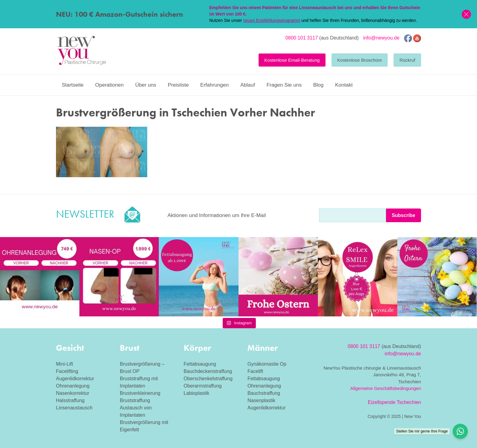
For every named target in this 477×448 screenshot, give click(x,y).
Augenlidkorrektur (75, 379)
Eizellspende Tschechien (394, 402)
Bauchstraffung (264, 393)
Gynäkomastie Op (267, 364)
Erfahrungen (214, 85)
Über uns (146, 85)
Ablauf (248, 85)
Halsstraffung (70, 400)
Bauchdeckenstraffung (208, 371)
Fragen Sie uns (284, 85)
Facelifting (67, 371)
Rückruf (407, 60)
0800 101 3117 (302, 38)
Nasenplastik (261, 400)
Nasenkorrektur (73, 393)
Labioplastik (197, 393)
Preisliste (178, 85)
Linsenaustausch (74, 408)
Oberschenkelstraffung (208, 379)
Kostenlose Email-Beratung (292, 60)
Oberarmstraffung (203, 386)
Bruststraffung (135, 400)
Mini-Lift (64, 364)
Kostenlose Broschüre (360, 60)
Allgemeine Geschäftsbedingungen (386, 388)
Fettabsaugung (200, 364)
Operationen (110, 85)
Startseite (73, 85)
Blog (318, 85)
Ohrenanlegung (73, 386)
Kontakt (344, 85)
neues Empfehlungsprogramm (272, 20)
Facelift (255, 371)
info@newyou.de (381, 38)
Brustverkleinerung (140, 393)
